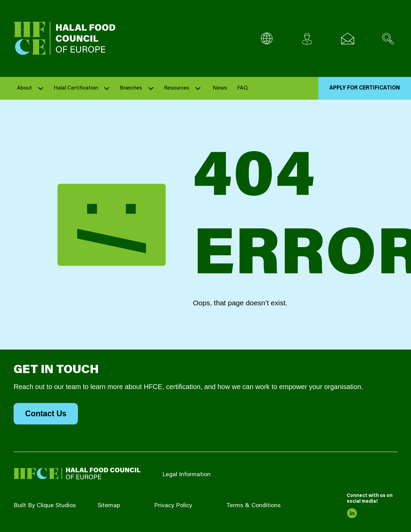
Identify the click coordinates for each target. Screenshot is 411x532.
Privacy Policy (173, 506)
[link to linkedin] (352, 513)
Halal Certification (76, 88)
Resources (177, 88)
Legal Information (186, 475)
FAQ (242, 88)
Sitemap (109, 506)
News (220, 88)
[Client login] (307, 39)
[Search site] (388, 39)
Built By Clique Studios (45, 506)
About (24, 88)
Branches (131, 88)
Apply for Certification (365, 88)
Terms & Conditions (253, 506)
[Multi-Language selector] (267, 39)
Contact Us (46, 414)
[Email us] (348, 39)
